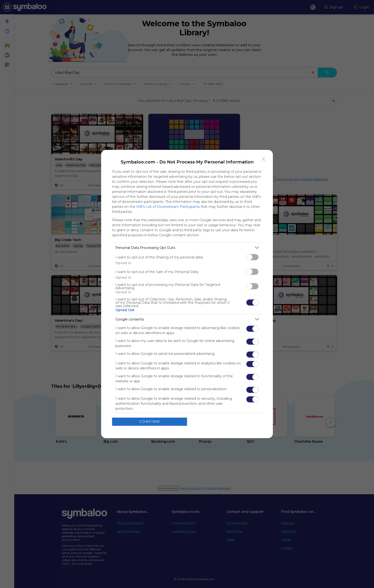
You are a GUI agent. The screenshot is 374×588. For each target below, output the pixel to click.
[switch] (252, 257)
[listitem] (187, 248)
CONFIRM (150, 422)
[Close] (264, 159)
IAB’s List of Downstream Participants (168, 207)
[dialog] (187, 294)
